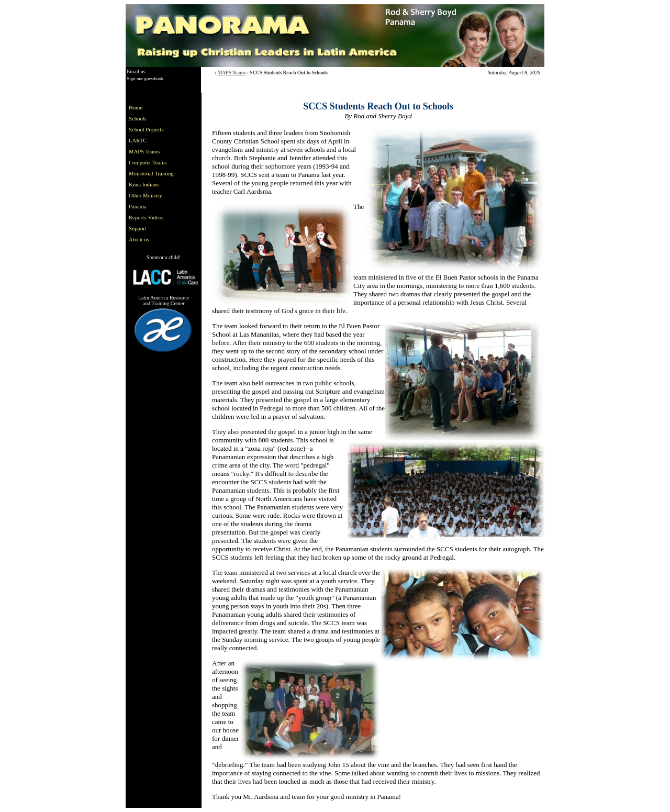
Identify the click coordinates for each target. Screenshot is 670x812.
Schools (138, 119)
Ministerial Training (151, 174)
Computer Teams (148, 163)
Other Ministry (146, 196)
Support (138, 229)
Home (136, 108)
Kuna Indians (144, 185)
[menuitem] (153, 108)
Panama (138, 207)
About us (139, 240)
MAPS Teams (231, 73)
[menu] (153, 174)
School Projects (146, 130)
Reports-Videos (146, 218)
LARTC (138, 141)
